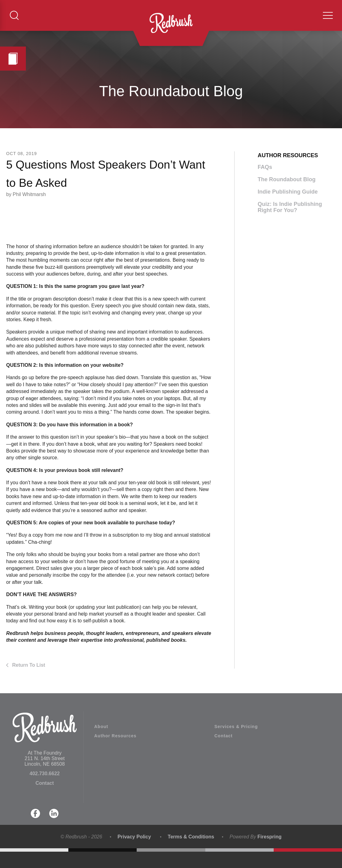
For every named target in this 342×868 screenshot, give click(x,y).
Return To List (28, 681)
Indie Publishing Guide (288, 208)
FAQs (265, 183)
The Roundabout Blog (287, 196)
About (101, 743)
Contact (45, 800)
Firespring (269, 853)
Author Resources (115, 752)
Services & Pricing (236, 743)
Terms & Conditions (191, 853)
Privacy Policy (134, 853)
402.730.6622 (45, 790)
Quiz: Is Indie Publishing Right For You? (290, 223)
